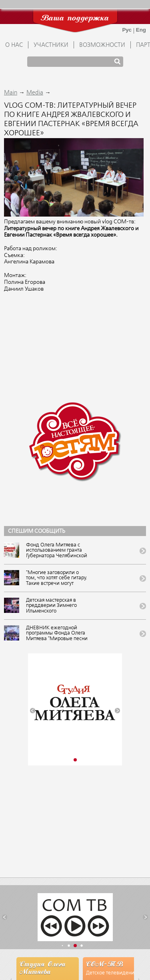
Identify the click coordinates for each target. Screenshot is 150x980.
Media (35, 93)
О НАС (14, 45)
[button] (33, 710)
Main (11, 93)
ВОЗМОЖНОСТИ (102, 45)
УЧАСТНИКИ (51, 45)
